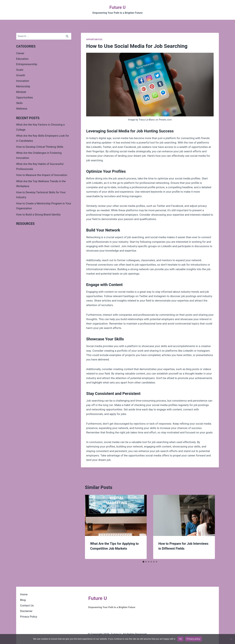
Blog (23, 600)
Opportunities (94, 40)
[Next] (210, 527)
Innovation (23, 81)
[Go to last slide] (90, 527)
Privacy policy (193, 639)
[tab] (143, 562)
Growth (21, 75)
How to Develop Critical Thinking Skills (40, 147)
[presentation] (116, 515)
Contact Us (27, 605)
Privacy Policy (29, 617)
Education (22, 59)
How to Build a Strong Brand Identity (38, 215)
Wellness (22, 109)
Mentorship (23, 86)
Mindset (21, 92)
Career (20, 53)
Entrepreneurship (27, 64)
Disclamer (26, 611)
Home (24, 594)
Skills (19, 103)
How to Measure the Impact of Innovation (42, 175)
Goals (20, 70)
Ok (180, 639)
